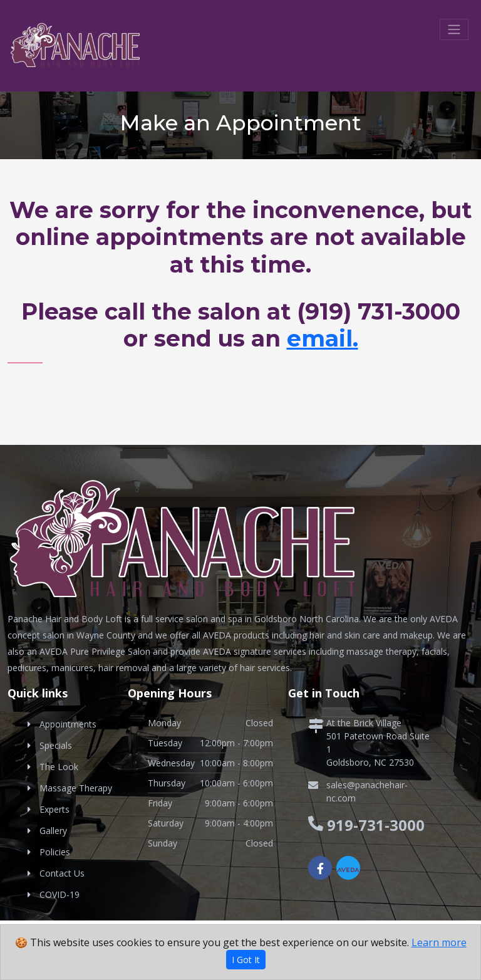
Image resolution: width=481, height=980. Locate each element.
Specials (56, 745)
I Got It (246, 960)
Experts (54, 809)
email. (323, 338)
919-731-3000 (376, 825)
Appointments (68, 724)
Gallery (53, 831)
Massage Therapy (76, 788)
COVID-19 (59, 894)
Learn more (439, 942)
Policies (55, 852)
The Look (59, 767)
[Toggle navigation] (454, 29)
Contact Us (62, 873)
